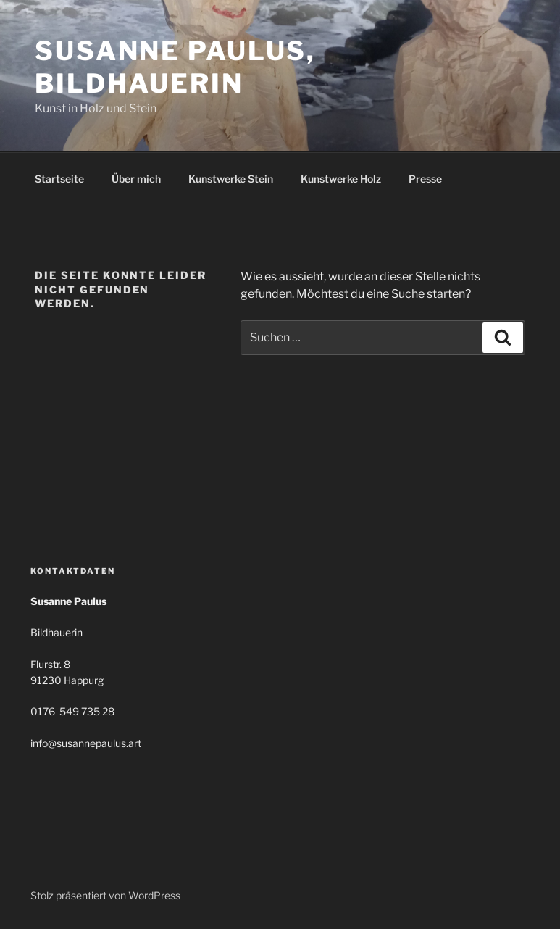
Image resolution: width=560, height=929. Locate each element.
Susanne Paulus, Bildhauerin (175, 67)
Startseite (59, 179)
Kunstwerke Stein (231, 179)
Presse (425, 179)
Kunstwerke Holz (341, 179)
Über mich (136, 179)
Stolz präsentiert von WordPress (105, 895)
